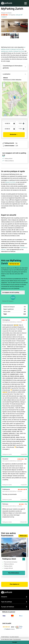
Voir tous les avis (14, 264)
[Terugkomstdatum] (10, 123)
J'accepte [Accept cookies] (14, 642)
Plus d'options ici (14, 584)
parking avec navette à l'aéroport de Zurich (13, 51)
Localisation (7, 74)
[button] (15, 97)
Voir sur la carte (9, 86)
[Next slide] (26, 24)
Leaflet (17, 116)
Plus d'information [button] (17, 640)
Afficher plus (23, 536)
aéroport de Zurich (10, 182)
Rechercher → (14, 134)
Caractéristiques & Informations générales (13, 67)
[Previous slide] (3, 24)
